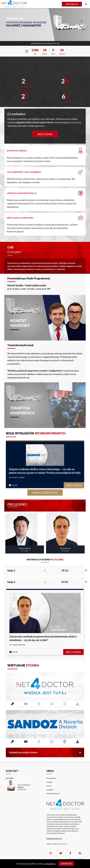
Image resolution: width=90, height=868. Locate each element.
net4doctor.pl (62, 844)
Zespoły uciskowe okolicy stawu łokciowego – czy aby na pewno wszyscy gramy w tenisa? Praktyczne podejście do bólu (45, 471)
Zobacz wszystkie (45, 493)
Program (50, 782)
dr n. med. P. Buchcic (17, 645)
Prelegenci (50, 790)
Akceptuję (66, 864)
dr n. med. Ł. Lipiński (17, 477)
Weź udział (45, 134)
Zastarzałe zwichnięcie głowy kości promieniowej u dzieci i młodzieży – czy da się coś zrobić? (43, 638)
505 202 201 (22, 789)
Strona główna (51, 778)
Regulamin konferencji (54, 838)
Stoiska (49, 786)
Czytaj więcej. (50, 864)
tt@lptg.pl (21, 787)
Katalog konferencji (53, 794)
